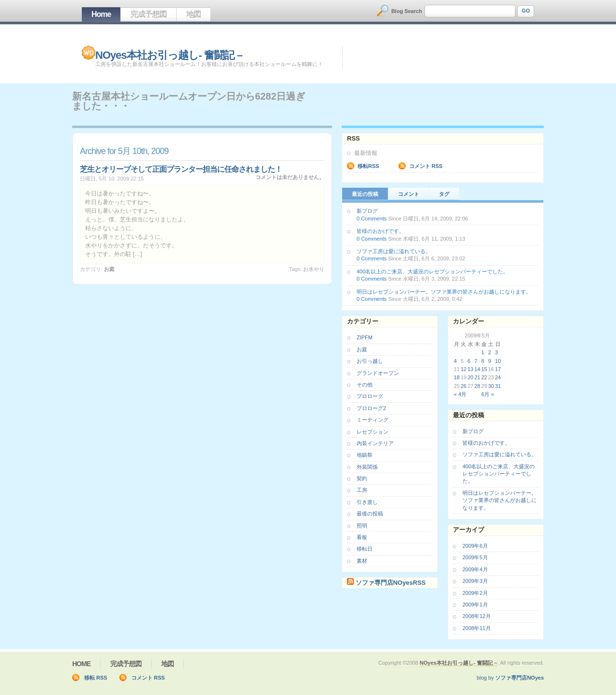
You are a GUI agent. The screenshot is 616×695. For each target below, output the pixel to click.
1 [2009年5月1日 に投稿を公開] (483, 352)
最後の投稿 (370, 514)
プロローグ (370, 396)
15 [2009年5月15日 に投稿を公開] (484, 369)
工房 (362, 490)
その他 (365, 385)
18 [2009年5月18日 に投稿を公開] (457, 377)
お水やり (314, 269)
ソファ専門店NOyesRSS (391, 583)
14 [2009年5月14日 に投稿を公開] (477, 369)
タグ (444, 194)
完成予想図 (148, 14)
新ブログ (367, 211)
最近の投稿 (365, 194)
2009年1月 (475, 605)
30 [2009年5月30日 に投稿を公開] (491, 386)
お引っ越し (370, 361)
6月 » (488, 394)
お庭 (109, 269)
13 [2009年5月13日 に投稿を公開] (471, 369)
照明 (362, 526)
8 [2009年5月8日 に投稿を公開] (483, 361)
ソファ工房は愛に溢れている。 (394, 251)
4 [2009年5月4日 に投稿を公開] (455, 361)
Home (101, 14)
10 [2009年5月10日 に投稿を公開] (498, 361)
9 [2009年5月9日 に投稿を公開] (489, 361)
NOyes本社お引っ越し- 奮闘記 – (169, 55)
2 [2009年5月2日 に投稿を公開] (489, 352)
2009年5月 (475, 557)
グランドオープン (378, 373)
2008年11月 (477, 628)
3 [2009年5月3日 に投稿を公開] (497, 352)
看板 (362, 537)
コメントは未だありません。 (290, 177)
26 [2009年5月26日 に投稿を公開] (463, 386)
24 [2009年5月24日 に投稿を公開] (498, 377)
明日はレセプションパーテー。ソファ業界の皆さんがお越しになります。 (444, 292)
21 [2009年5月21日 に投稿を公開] (477, 377)
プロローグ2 (371, 408)
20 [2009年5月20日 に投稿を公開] (471, 377)
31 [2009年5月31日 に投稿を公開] (498, 386)
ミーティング (372, 420)
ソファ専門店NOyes (520, 678)
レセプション (372, 432)
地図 (193, 14)
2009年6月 (475, 546)
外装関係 (367, 467)
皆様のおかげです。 (380, 231)
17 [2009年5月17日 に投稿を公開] (498, 369)
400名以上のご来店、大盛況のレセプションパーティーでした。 (432, 271)
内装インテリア (375, 443)
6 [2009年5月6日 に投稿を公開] (469, 361)
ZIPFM (365, 337)
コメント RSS (426, 166)
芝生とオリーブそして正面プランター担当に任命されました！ (181, 169)
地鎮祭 (365, 455)
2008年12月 (477, 616)
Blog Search (407, 11)
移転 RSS (96, 678)
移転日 (365, 549)
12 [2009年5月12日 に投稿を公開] (463, 369)
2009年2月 (475, 593)
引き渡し (367, 502)
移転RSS (368, 166)
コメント (409, 194)
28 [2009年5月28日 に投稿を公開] (477, 386)
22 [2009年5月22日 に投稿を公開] (484, 377)
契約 (362, 478)
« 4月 (460, 394)
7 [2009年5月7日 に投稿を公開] (476, 361)
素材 (362, 561)
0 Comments (372, 219)
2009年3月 (475, 581)
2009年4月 (475, 569)
